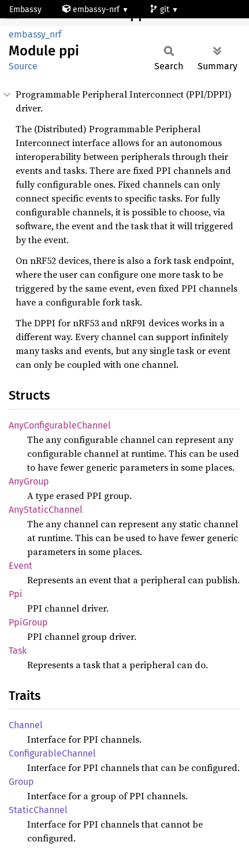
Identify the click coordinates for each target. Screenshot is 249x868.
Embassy (25, 10)
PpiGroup (28, 622)
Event (21, 566)
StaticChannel (38, 810)
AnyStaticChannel (46, 510)
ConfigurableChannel (52, 753)
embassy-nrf (92, 10)
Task (18, 651)
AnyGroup (29, 481)
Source (23, 66)
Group (21, 782)
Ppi (16, 594)
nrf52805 (31, 29)
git (161, 10)
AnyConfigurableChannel (60, 425)
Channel (26, 725)
